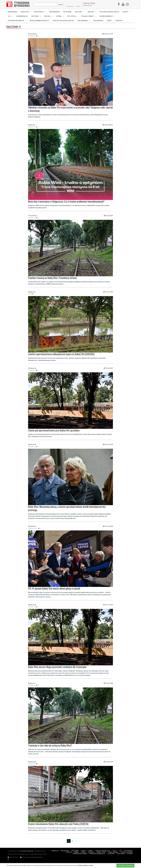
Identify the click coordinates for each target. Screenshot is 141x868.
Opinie (83, 852)
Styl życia (91, 852)
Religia (76, 852)
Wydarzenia (55, 12)
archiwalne (111, 853)
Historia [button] (36, 16)
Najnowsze (13, 12)
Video (109, 21)
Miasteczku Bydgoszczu (63, 21)
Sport (115, 851)
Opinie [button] (60, 16)
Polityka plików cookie (85, 865)
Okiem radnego (113, 852)
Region (91, 851)
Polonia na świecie (127, 852)
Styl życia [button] (72, 16)
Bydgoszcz (55, 851)
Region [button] (92, 12)
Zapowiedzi (98, 21)
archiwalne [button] (84, 21)
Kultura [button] (80, 12)
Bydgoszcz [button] (40, 12)
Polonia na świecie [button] (17, 21)
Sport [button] (127, 12)
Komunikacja (22, 16)
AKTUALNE (67, 12)
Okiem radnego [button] (107, 16)
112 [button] (10, 16)
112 (120, 851)
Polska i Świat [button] (89, 16)
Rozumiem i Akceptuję (125, 866)
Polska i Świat (101, 852)
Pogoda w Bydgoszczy (109, 12)
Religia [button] (48, 16)
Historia (69, 852)
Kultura (84, 851)
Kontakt (119, 21)
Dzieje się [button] (26, 12)
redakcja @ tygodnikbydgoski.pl (31, 857)
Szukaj (60, 4)
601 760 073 (13, 857)
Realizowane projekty (40, 21)
